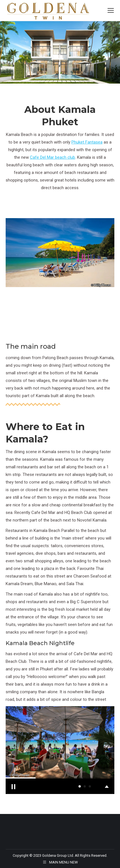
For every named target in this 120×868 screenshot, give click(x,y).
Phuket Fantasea (87, 142)
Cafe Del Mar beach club (53, 157)
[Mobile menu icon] (111, 10)
